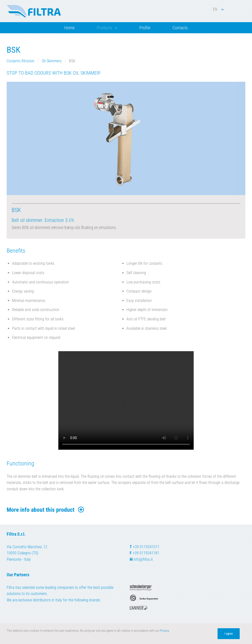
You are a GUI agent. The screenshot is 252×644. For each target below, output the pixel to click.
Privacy (164, 631)
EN (218, 9)
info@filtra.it (143, 559)
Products (104, 28)
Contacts (180, 28)
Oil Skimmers (52, 61)
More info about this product (46, 510)
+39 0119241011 (146, 547)
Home (69, 28)
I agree (229, 634)
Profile (145, 28)
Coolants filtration (21, 61)
